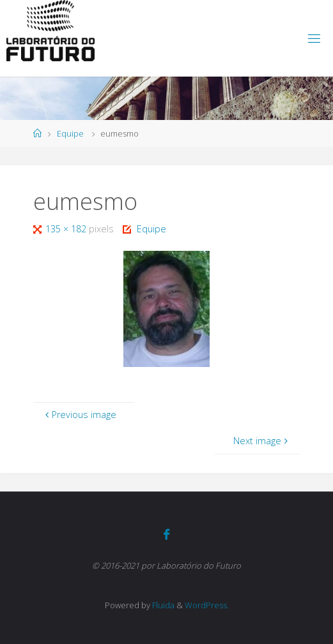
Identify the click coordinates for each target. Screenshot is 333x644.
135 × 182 (67, 229)
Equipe (70, 133)
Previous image (79, 415)
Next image (262, 441)
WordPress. (207, 605)
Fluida (162, 605)
